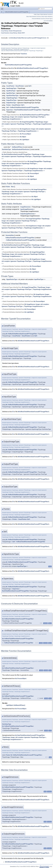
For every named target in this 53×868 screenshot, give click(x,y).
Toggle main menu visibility (3, 8)
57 (13, 457)
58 (13, 479)
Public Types (37, 14)
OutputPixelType (11, 100)
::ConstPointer (16, 336)
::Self (13, 542)
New (13, 187)
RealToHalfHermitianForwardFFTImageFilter (18, 65)
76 (13, 853)
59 (13, 502)
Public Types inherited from (26, 117)
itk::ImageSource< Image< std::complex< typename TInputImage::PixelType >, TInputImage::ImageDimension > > (27, 261)
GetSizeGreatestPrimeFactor (21, 149)
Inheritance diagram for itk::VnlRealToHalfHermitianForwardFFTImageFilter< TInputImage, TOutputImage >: (24, 73)
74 (13, 800)
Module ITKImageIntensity (15, 31)
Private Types (49, 19)
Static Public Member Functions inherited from (24, 192)
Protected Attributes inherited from (25, 305)
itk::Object (23, 137)
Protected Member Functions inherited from (27, 246)
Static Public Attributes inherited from (26, 221)
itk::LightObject (24, 140)
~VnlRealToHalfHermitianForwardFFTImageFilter (20, 240)
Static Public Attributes (47, 17)
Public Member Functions (46, 14)
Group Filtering (5, 31)
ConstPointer (10, 86)
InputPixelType (11, 91)
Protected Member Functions (39, 19)
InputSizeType (11, 93)
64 (13, 341)
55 (13, 412)
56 (13, 434)
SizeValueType (6, 149)
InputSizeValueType (12, 96)
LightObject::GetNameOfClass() (16, 705)
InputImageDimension (27, 209)
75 (13, 826)
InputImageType (11, 88)
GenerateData (10, 235)
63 (13, 524)
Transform (24, 54)
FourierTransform (5, 33)
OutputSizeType (11, 103)
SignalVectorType (12, 279)
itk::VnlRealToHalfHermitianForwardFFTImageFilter (21, 334)
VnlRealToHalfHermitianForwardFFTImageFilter (17, 12)
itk (2, 12)
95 (13, 571)
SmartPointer (20, 86)
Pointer (8, 105)
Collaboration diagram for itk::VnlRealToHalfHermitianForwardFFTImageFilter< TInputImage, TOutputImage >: (25, 78)
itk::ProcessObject (25, 134)
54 (13, 389)
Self (30, 86)
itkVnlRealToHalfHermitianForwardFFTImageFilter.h (29, 38)
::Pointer (14, 519)
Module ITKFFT (21, 33)
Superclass (10, 110)
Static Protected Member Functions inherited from (27, 296)
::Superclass (15, 589)
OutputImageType (12, 98)
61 (13, 547)
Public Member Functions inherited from (27, 155)
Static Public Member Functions (34, 17)
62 (13, 596)
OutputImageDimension (27, 214)
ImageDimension (25, 207)
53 (13, 367)
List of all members (48, 21)
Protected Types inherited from (27, 289)
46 (12, 68)
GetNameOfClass (17, 147)
